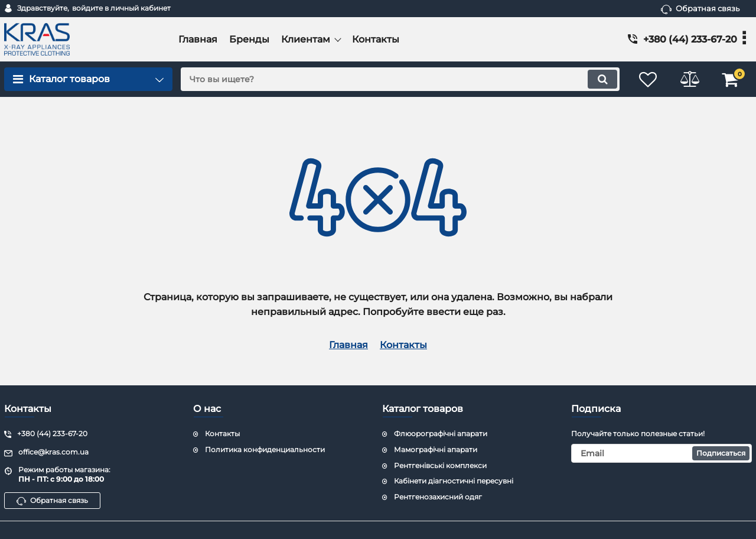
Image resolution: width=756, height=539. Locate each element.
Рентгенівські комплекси (440, 465)
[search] (400, 79)
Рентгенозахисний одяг (438, 497)
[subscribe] (661, 453)
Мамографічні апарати (436, 449)
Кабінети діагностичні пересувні (454, 481)
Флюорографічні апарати (441, 434)
